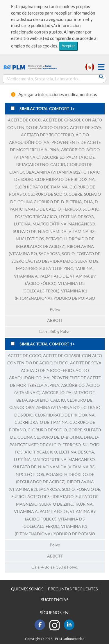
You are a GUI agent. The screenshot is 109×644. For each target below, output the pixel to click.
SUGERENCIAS (55, 600)
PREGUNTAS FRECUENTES (73, 589)
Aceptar (68, 46)
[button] (101, 67)
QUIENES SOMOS (27, 589)
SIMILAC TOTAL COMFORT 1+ (47, 109)
